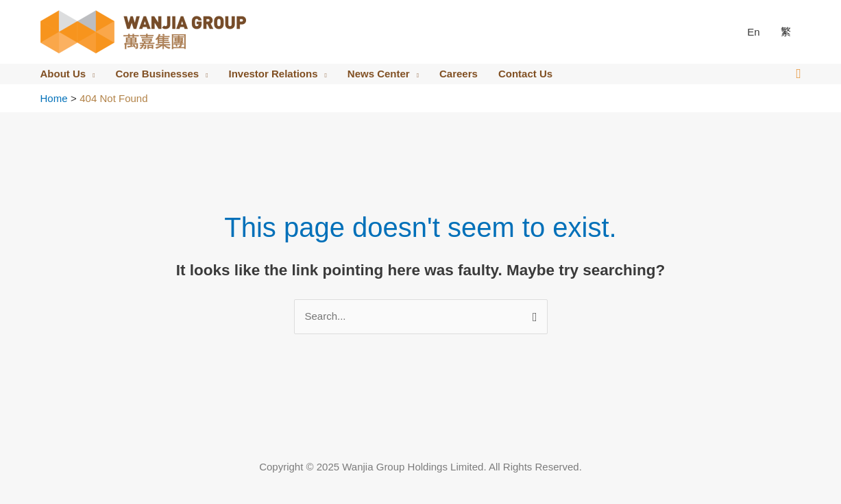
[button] (798, 74)
